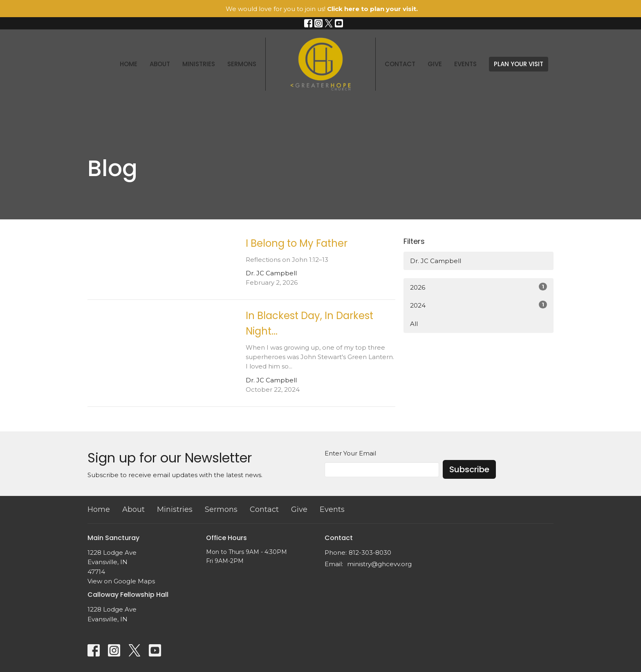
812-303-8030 (370, 553)
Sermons (242, 64)
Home (129, 64)
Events (465, 64)
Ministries (199, 64)
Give (435, 64)
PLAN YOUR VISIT (519, 64)
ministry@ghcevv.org (379, 564)
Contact (400, 64)
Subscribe (469, 469)
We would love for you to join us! (322, 9)
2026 (479, 287)
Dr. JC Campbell (436, 261)
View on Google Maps (121, 581)
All (414, 324)
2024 (479, 305)
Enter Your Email (350, 453)
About (160, 64)
